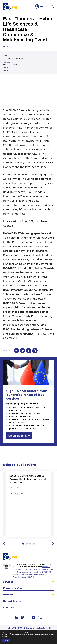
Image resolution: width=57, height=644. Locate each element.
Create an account (19, 436)
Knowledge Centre (14, 588)
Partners (8, 595)
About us (8, 607)
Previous (4, 544)
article (13, 494)
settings (5, 637)
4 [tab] (34, 544)
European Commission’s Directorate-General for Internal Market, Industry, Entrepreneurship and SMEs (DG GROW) (33, 569)
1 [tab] (23, 544)
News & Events (12, 601)
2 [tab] (27, 544)
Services (8, 582)
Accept (6, 641)
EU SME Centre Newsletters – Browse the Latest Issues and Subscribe (28, 479)
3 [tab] (30, 544)
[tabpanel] (29, 504)
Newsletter (16, 488)
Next (53, 544)
